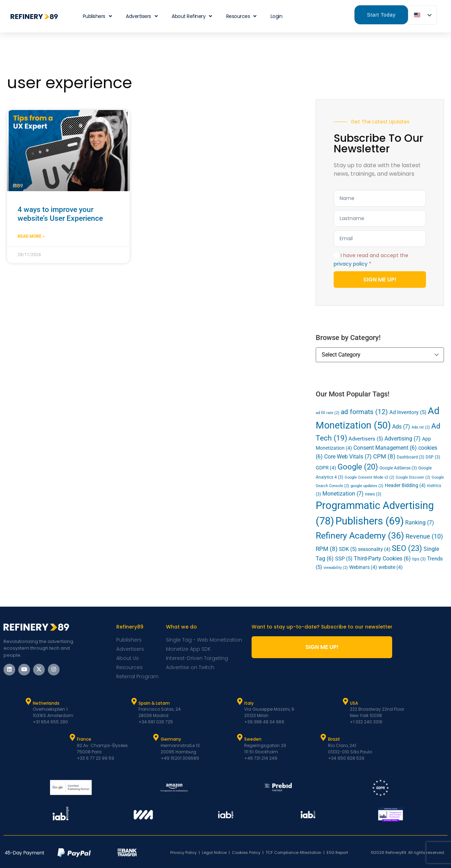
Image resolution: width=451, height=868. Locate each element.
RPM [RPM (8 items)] (327, 549)
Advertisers (142, 16)
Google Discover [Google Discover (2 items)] (413, 477)
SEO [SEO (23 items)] (407, 548)
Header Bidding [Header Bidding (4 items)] (405, 485)
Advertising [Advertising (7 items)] (403, 439)
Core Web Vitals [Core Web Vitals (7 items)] (348, 457)
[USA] (345, 702)
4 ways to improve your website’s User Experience (60, 214)
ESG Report (337, 852)
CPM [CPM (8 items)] (384, 456)
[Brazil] (323, 738)
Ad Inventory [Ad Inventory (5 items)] (408, 412)
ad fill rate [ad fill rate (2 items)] (328, 413)
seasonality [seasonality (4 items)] (374, 549)
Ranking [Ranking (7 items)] (420, 523)
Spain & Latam (154, 703)
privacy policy (351, 264)
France (84, 739)
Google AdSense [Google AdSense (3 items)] (398, 468)
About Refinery (192, 16)
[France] (72, 738)
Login (277, 16)
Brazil (334, 739)
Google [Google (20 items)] (358, 467)
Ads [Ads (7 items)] (401, 427)
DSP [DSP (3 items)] (433, 457)
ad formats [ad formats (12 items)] (364, 412)
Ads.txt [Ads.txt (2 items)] (421, 427)
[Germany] (156, 738)
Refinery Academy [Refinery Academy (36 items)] (360, 536)
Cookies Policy (246, 852)
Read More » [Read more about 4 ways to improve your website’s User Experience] (31, 236)
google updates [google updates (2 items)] (367, 486)
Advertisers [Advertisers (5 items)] (366, 439)
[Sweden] (240, 738)
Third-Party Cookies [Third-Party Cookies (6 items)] (382, 559)
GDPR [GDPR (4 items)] (326, 468)
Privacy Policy (183, 852)
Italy (249, 703)
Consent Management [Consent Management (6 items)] (385, 448)
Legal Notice (214, 852)
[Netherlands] (28, 702)
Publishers (97, 16)
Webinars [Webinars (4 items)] (363, 567)
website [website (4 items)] (391, 567)
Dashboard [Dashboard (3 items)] (410, 457)
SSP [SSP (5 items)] (344, 559)
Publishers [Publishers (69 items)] (370, 521)
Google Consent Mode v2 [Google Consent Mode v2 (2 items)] (369, 477)
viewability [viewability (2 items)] (336, 568)
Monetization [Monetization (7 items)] (343, 494)
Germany (171, 739)
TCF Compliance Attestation (294, 852)
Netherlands (46, 703)
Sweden (253, 739)
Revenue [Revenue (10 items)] (424, 536)
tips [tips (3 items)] (419, 559)
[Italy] (240, 702)
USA (354, 703)
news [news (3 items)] (373, 494)
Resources (241, 16)
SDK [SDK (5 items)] (348, 549)
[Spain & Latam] (134, 702)
